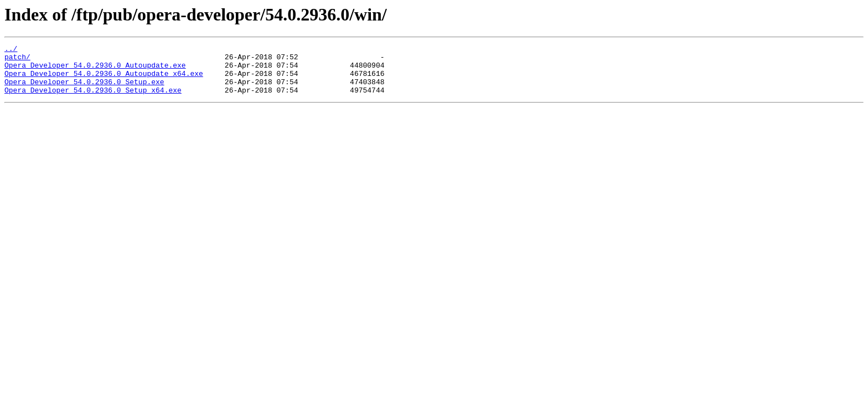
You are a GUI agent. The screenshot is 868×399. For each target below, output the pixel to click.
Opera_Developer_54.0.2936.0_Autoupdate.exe (95, 70)
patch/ (17, 60)
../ (11, 50)
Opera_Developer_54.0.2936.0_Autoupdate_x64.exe (104, 80)
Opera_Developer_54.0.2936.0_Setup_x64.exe (93, 100)
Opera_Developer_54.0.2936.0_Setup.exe (84, 90)
